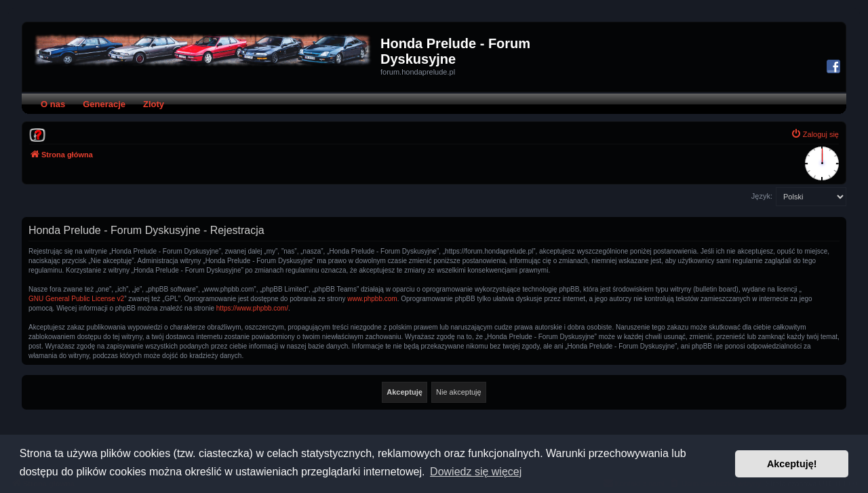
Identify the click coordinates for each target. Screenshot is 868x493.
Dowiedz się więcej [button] (476, 472)
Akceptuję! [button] (792, 464)
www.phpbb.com (372, 299)
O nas (53, 104)
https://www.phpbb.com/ (252, 308)
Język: (762, 196)
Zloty (154, 104)
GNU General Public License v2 (76, 299)
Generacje (104, 104)
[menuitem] (37, 134)
